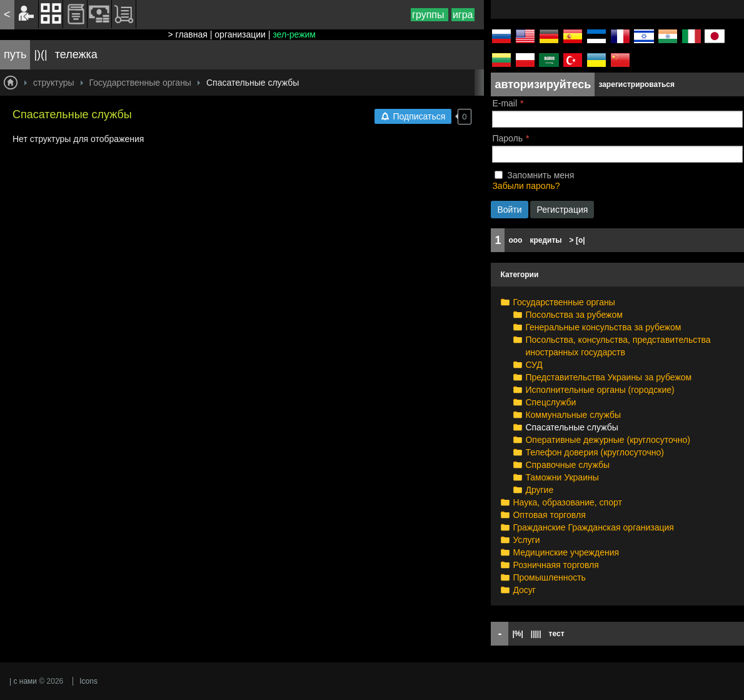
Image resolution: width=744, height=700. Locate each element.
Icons (88, 681)
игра (463, 15)
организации (240, 34)
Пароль (507, 138)
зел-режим (294, 34)
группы (430, 15)
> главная (188, 34)
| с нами (23, 681)
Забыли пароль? (526, 186)
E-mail (505, 103)
